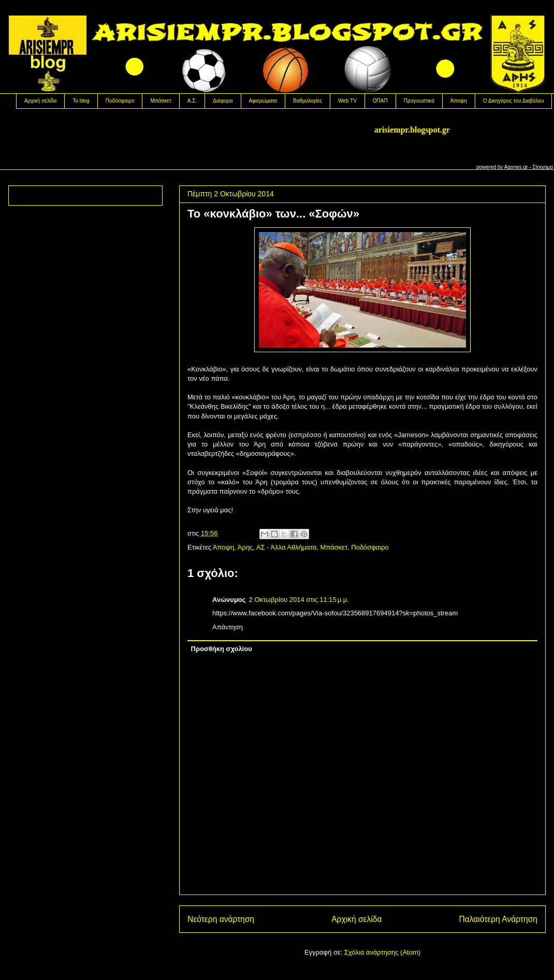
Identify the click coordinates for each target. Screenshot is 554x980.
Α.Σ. (192, 101)
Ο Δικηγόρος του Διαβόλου (514, 101)
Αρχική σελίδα (40, 101)
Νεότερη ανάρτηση (221, 919)
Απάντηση (228, 627)
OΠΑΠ (380, 101)
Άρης (245, 547)
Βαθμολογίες (308, 101)
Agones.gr (516, 167)
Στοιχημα (543, 167)
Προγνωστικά (419, 101)
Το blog (81, 101)
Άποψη (459, 101)
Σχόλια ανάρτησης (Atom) (382, 952)
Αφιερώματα (263, 101)
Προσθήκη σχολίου (222, 649)
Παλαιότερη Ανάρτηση (498, 919)
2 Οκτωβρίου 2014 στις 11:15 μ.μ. (299, 600)
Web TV (347, 101)
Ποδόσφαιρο (120, 101)
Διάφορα (223, 101)
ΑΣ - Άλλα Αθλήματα (286, 547)
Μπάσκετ (161, 101)
